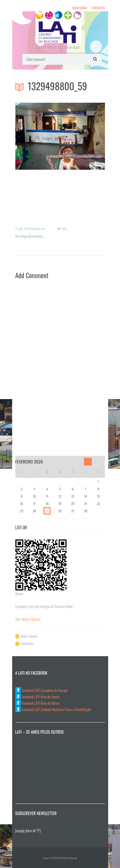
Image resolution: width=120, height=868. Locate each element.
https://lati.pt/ (31, 619)
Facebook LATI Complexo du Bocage (42, 690)
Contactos (98, 8)
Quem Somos (80, 8)
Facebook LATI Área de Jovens (38, 697)
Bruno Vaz (39, 229)
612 (64, 229)
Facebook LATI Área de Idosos (38, 703)
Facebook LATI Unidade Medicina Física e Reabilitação (53, 709)
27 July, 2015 (23, 229)
